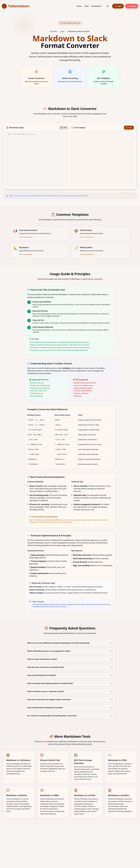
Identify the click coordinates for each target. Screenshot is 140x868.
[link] (16, 6)
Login (118, 6)
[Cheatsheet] (102, 6)
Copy (129, 128)
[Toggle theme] (108, 6)
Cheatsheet (96, 6)
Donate (132, 6)
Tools (87, 6)
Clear (64, 128)
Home (79, 6)
